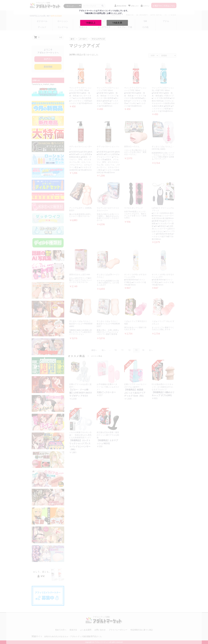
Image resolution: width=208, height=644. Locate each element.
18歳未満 (117, 23)
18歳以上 (91, 23)
